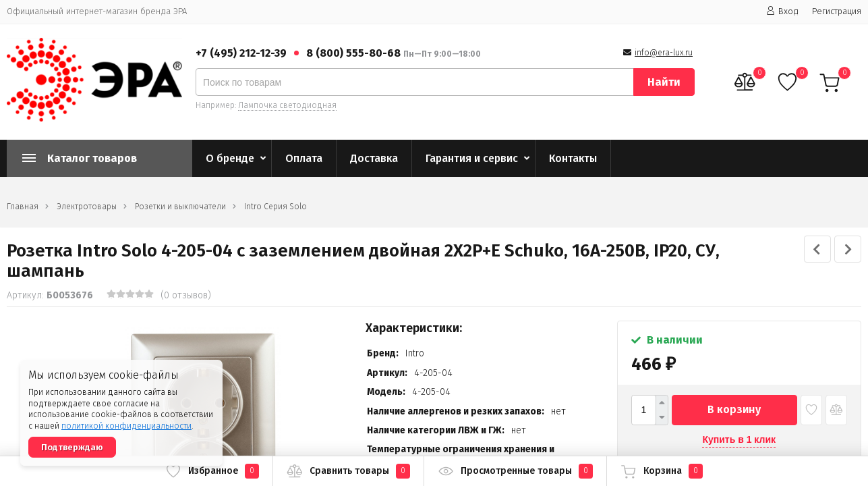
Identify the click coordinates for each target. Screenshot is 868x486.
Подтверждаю (72, 447)
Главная (23, 207)
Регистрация (837, 11)
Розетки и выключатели (180, 207)
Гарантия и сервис (472, 158)
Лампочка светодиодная (287, 105)
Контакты (573, 158)
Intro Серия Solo (276, 207)
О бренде (230, 158)
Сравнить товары (348, 471)
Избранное (212, 471)
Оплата (304, 158)
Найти (664, 82)
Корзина (662, 471)
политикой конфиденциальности (126, 426)
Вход (782, 11)
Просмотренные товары (515, 471)
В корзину (734, 409)
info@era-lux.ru (664, 53)
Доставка (374, 158)
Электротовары (87, 207)
